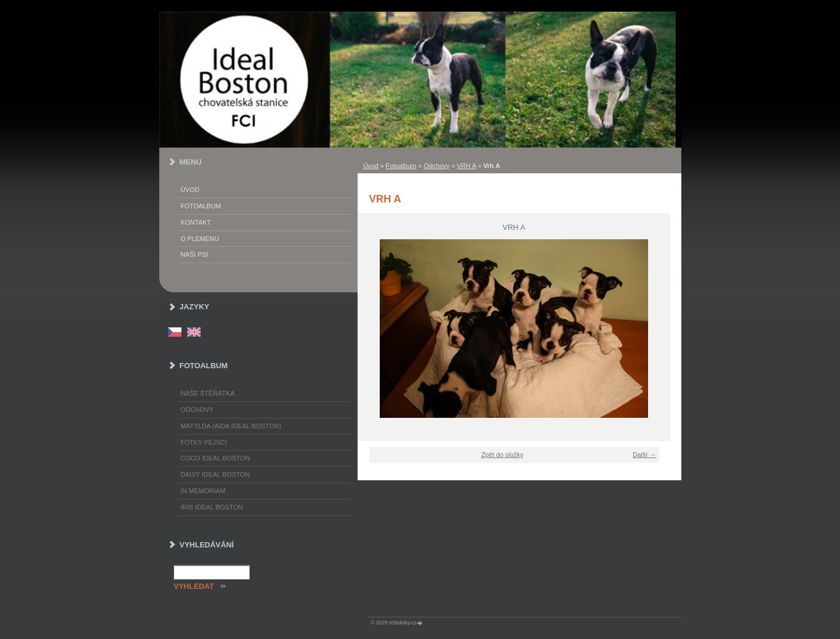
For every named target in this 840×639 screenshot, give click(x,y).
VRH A (466, 166)
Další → (645, 455)
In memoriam (203, 491)
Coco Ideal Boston (216, 458)
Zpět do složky (502, 455)
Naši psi (195, 254)
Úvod (371, 166)
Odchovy (436, 166)
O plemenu (200, 239)
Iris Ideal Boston (212, 507)
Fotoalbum (401, 166)
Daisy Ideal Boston (216, 474)
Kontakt (196, 222)
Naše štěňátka (208, 393)
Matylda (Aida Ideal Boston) (231, 426)
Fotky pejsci (204, 442)
